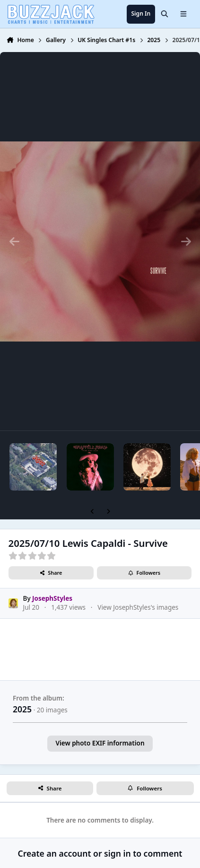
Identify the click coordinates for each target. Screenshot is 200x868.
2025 (22, 709)
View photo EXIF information (100, 743)
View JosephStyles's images (138, 608)
